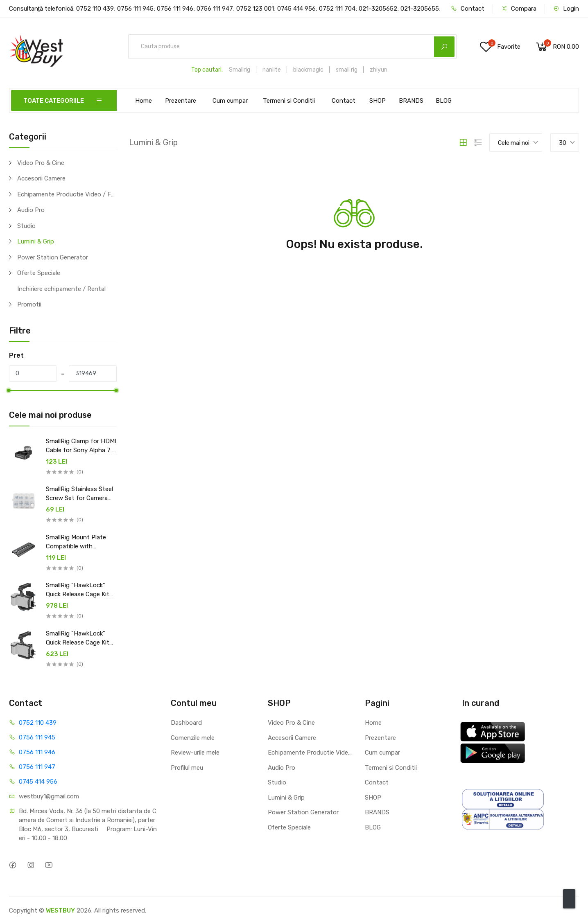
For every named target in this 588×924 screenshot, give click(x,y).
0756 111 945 (37, 737)
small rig (347, 70)
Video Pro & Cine (41, 163)
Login (566, 9)
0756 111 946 (37, 752)
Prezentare (181, 101)
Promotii (29, 304)
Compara (519, 9)
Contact (468, 9)
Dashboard (186, 723)
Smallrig (240, 70)
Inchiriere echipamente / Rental (61, 289)
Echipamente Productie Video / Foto (67, 194)
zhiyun (379, 70)
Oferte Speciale (39, 273)
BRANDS (411, 101)
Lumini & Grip (36, 241)
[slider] (9, 390)
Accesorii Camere (41, 178)
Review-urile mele (195, 753)
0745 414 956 (38, 782)
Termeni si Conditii (289, 101)
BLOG (444, 101)
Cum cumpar (230, 101)
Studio (26, 226)
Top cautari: (207, 70)
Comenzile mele (193, 738)
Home (144, 101)
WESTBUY (60, 910)
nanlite (272, 70)
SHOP (378, 101)
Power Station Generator (53, 257)
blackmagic (308, 70)
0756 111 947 (37, 767)
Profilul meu (187, 768)
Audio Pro (31, 210)
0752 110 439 (38, 723)
